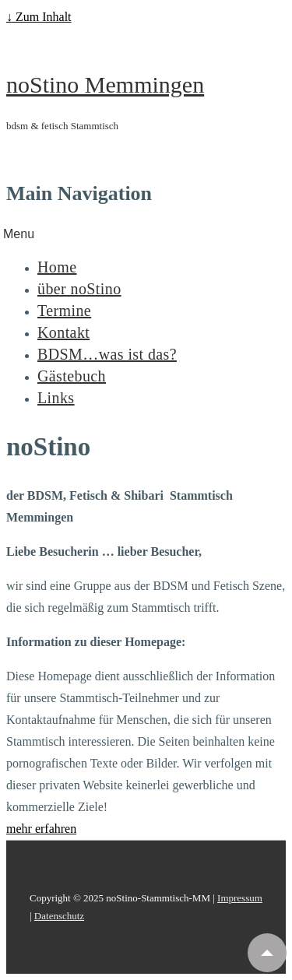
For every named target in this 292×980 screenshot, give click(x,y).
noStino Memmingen (105, 84)
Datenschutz (59, 916)
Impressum (240, 898)
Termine (64, 311)
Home (57, 267)
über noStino (79, 289)
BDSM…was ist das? (107, 354)
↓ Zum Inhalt (39, 17)
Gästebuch (72, 376)
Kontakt (63, 332)
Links (56, 398)
